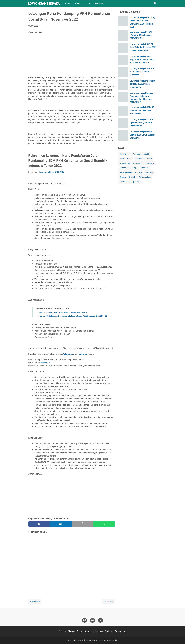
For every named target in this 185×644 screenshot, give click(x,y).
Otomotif (145, 168)
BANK (68, 3)
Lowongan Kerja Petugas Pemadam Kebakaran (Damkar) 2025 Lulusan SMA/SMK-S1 (72, 316)
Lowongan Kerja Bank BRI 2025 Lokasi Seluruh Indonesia (142, 72)
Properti (138, 172)
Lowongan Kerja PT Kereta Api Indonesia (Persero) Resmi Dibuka (142, 123)
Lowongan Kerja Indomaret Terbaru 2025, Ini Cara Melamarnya (142, 84)
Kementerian (125, 163)
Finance (149, 159)
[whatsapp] (104, 524)
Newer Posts (35, 601)
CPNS (87, 3)
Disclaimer (109, 631)
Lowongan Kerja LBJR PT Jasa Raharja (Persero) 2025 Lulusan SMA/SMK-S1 (143, 47)
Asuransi (137, 154)
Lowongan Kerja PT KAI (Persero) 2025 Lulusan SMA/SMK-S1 (63, 312)
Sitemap (71, 631)
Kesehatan (138, 163)
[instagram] (85, 620)
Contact (80, 631)
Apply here (45, 363)
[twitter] (61, 524)
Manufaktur (124, 168)
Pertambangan (126, 172)
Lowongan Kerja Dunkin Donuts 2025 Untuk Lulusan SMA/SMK (142, 135)
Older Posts (108, 601)
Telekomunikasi (145, 177)
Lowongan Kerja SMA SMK (52, 172)
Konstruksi (150, 163)
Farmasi (139, 159)
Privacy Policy (121, 631)
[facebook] (39, 524)
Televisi (123, 182)
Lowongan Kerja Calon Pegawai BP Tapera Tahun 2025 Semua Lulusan (142, 59)
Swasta (123, 177)
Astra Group (125, 154)
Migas (135, 168)
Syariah (132, 177)
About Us (63, 631)
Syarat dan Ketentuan (94, 631)
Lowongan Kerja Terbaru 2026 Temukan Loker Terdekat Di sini (96, 640)
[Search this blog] (155, 3)
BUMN (77, 3)
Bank (122, 159)
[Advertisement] (72, 55)
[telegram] (83, 524)
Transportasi (134, 182)
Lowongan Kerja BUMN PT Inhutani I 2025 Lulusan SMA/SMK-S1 (142, 110)
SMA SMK (99, 3)
